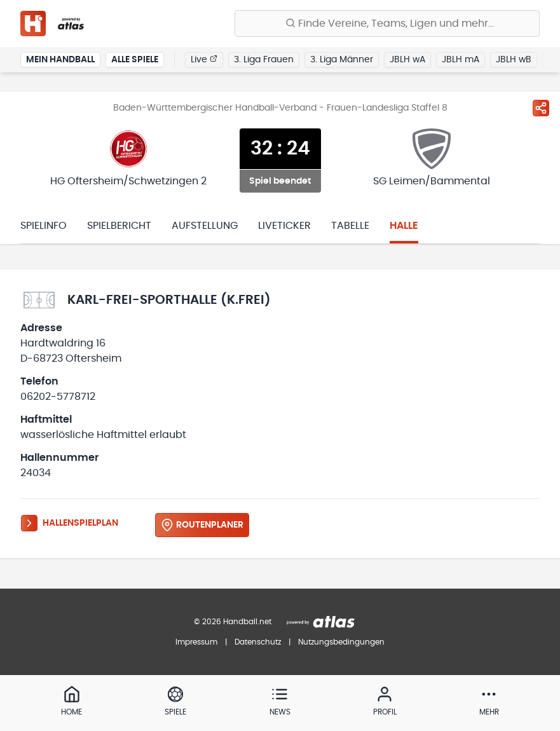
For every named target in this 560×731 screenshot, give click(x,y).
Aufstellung (205, 226)
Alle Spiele (135, 60)
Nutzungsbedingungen (341, 642)
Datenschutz (258, 642)
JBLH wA (407, 60)
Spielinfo (44, 226)
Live (204, 59)
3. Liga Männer (342, 60)
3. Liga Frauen (264, 60)
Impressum (196, 642)
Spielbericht (119, 226)
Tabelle (350, 226)
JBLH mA (461, 60)
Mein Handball (60, 60)
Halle (404, 226)
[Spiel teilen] (541, 108)
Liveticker (284, 226)
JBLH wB (514, 60)
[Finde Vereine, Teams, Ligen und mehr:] (387, 24)
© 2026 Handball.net (233, 622)
